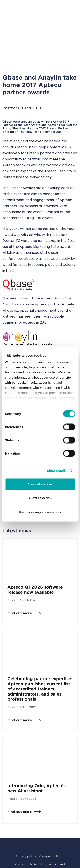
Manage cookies (50, 856)
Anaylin (69, 304)
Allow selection (40, 498)
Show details (57, 471)
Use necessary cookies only (40, 512)
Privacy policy (26, 856)
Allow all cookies (40, 484)
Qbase (27, 235)
